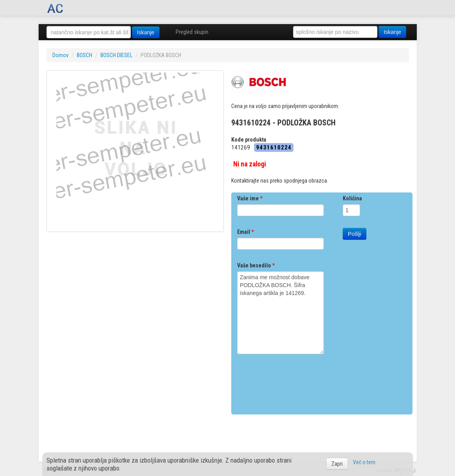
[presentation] (297, 381)
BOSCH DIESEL (116, 55)
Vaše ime (250, 198)
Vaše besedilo (256, 265)
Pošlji (354, 234)
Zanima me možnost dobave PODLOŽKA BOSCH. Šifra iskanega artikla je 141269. (280, 313)
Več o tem (364, 462)
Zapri (337, 464)
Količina (352, 198)
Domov (60, 55)
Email (245, 232)
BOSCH (84, 55)
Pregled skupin (192, 32)
